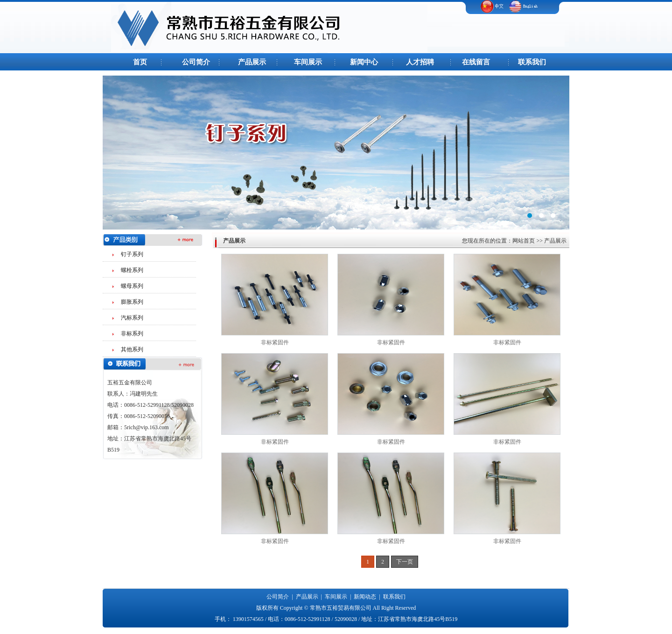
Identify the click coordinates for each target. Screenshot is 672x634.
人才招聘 (420, 62)
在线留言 (476, 62)
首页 (140, 62)
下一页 (405, 562)
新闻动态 (365, 597)
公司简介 (196, 62)
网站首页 (524, 241)
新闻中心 (364, 62)
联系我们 (532, 62)
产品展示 (252, 62)
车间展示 (308, 62)
